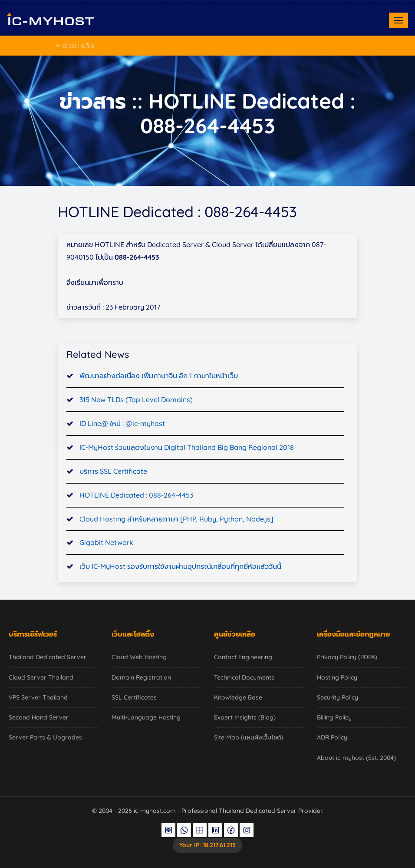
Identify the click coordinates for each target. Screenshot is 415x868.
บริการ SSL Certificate (113, 485)
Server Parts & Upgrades (45, 737)
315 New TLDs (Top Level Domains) (136, 413)
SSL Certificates (134, 697)
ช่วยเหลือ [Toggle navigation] (75, 46)
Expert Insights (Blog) (245, 717)
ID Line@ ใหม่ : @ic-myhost (122, 437)
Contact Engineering (243, 657)
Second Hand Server (39, 717)
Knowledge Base (238, 697)
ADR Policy (332, 737)
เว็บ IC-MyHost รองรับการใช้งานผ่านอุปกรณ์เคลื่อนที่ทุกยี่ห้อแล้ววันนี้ (180, 580)
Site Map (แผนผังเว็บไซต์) (249, 737)
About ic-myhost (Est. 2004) (356, 758)
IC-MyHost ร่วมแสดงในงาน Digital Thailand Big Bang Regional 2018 (187, 461)
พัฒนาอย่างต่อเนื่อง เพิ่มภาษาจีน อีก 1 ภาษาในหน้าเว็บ (159, 389)
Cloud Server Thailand (41, 677)
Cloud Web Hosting (139, 657)
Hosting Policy (337, 677)
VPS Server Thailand (38, 697)
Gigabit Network (106, 556)
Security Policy (338, 697)
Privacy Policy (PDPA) (347, 657)
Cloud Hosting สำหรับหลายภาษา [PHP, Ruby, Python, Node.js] (176, 532)
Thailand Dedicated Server (48, 657)
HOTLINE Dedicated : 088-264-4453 (136, 508)
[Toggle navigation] (399, 20)
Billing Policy (334, 717)
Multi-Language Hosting (146, 717)
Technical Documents (244, 677)
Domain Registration (141, 677)
